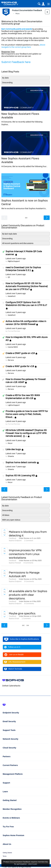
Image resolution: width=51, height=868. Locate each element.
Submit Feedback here (16, 62)
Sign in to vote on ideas (4, 530)
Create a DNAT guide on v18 (20, 353)
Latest (16, 258)
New (47, 12)
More (17, 14)
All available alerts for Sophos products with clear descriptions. (28, 595)
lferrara (11, 360)
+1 (26, 436)
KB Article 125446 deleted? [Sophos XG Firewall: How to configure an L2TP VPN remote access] (26, 433)
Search (39, 4)
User (43, 4)
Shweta (11, 456)
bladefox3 (12, 296)
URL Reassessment (15, 662)
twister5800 (13, 347)
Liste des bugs (13, 449)
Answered (3, 252)
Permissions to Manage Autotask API (24, 574)
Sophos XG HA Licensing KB (20, 475)
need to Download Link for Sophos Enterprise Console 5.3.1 (23, 269)
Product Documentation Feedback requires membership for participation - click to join (26, 863)
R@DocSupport (14, 261)
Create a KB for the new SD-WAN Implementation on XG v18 (23, 397)
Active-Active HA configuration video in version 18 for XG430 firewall (26, 323)
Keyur (10, 443)
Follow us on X (12, 647)
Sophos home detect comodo (21, 462)
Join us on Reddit (14, 655)
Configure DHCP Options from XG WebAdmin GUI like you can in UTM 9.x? (26, 304)
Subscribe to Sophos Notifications (22, 639)
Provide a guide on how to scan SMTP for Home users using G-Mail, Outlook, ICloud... (27, 414)
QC (9, 277)
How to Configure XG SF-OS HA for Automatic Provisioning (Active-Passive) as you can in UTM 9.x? (27, 286)
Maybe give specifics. (22, 613)
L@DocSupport (14, 405)
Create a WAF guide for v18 (20, 366)
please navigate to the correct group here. (23, 46)
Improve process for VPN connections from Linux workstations (25, 554)
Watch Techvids (13, 669)
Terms (5, 856)
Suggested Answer (3, 321)
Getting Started (7, 853)
